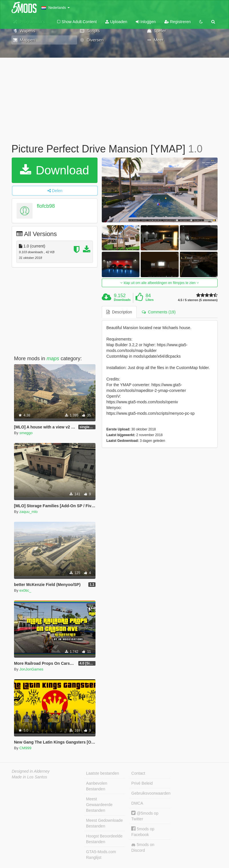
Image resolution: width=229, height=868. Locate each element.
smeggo (26, 433)
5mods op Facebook (143, 832)
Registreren (178, 22)
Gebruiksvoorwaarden (151, 793)
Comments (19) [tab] (159, 312)
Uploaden (116, 22)
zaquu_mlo (29, 512)
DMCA (137, 803)
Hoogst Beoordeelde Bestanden (104, 839)
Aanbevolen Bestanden (97, 786)
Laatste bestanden (102, 773)
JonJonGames (31, 669)
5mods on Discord (143, 847)
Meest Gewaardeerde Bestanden (99, 805)
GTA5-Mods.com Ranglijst (101, 855)
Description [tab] (119, 312)
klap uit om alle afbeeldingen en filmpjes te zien (160, 283)
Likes (150, 300)
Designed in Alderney (31, 771)
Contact (138, 773)
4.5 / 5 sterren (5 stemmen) (198, 300)
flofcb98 (46, 206)
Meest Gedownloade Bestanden (104, 823)
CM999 (25, 748)
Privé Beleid (142, 783)
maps (53, 359)
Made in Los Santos (29, 777)
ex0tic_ (25, 590)
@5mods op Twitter (145, 816)
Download (54, 170)
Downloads (122, 300)
